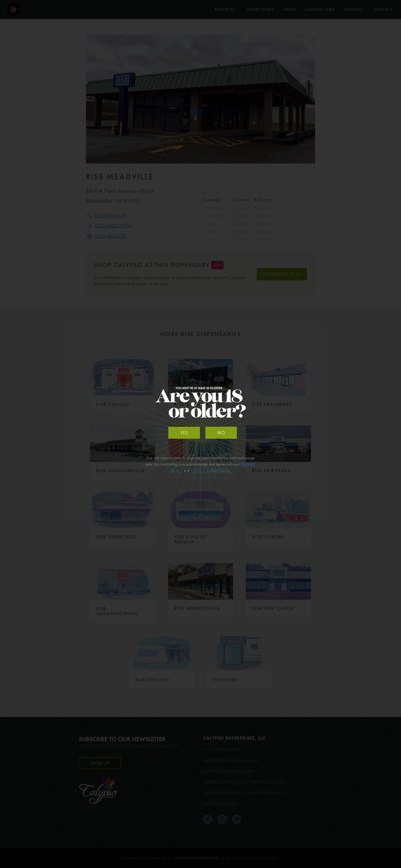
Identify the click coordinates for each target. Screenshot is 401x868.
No (221, 433)
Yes (184, 433)
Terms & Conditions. (211, 471)
